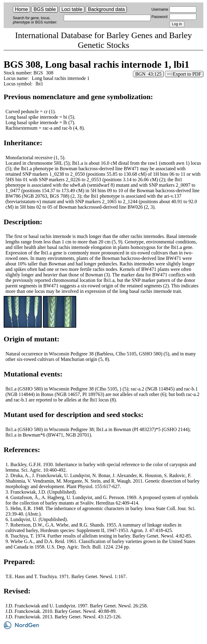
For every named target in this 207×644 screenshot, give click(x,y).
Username (160, 9)
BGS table (45, 9)
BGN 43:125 (148, 74)
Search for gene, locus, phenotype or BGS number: (35, 20)
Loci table (72, 9)
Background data (106, 9)
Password (160, 17)
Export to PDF (187, 74)
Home (21, 9)
